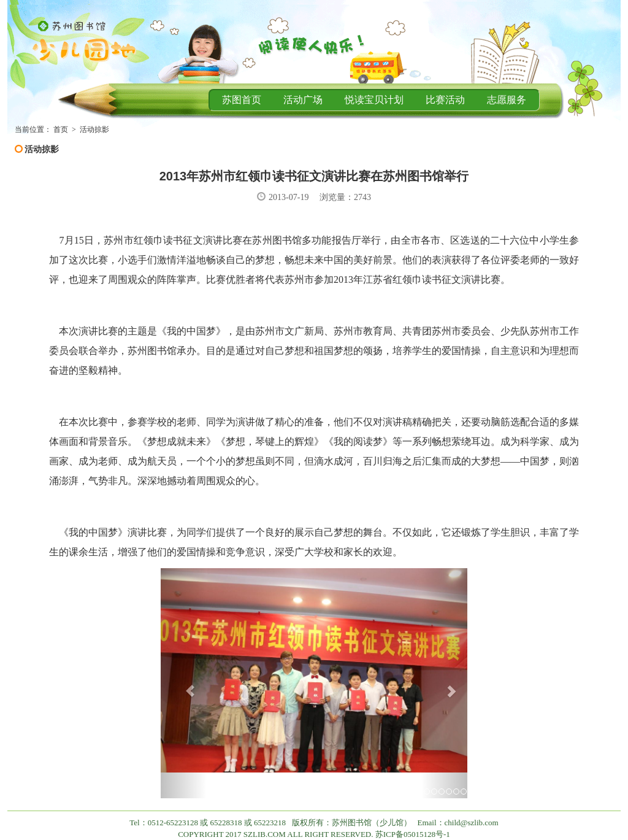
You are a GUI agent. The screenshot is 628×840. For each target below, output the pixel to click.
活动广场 (303, 100)
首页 (61, 129)
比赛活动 (445, 100)
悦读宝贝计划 (374, 100)
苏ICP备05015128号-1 (413, 834)
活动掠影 (94, 129)
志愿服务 (507, 100)
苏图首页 (242, 100)
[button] (184, 683)
